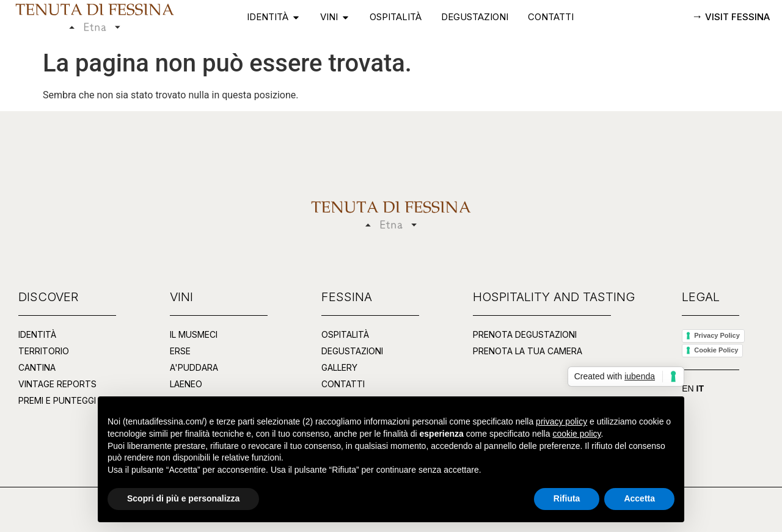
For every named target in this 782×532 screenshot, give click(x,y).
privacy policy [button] (561, 421)
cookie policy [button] (576, 434)
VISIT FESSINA (736, 17)
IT (700, 388)
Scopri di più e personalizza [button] (183, 498)
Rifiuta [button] (567, 498)
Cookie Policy (716, 350)
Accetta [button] (639, 498)
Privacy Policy (717, 335)
